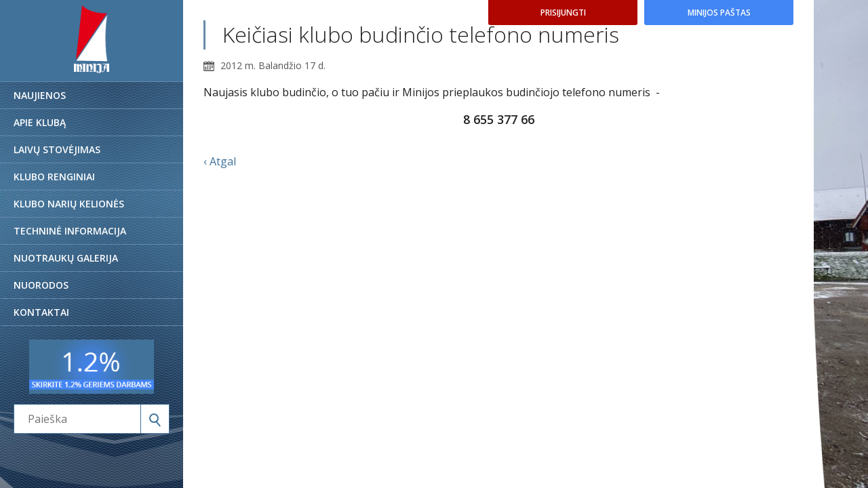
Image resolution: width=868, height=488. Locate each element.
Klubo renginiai (54, 177)
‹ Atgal (220, 161)
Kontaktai (41, 312)
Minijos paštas (719, 13)
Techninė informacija (70, 231)
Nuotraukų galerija (66, 258)
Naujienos (40, 95)
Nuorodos (41, 285)
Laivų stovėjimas (57, 149)
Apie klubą (40, 122)
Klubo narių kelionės (69, 204)
